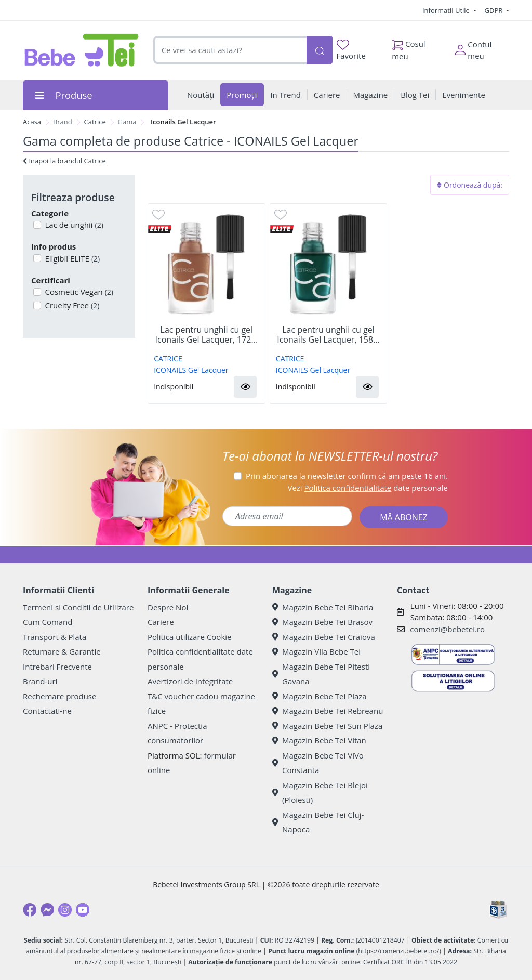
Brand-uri (40, 681)
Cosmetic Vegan (78, 292)
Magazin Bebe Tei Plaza (320, 696)
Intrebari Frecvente (57, 667)
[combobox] (230, 50)
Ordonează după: (470, 185)
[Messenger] (47, 910)
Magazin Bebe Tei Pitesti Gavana (321, 674)
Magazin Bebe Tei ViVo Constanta (318, 763)
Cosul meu (409, 47)
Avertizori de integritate (190, 681)
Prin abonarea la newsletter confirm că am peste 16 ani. (347, 476)
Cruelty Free (71, 305)
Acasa (32, 122)
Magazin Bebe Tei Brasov (322, 622)
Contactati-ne (47, 711)
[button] (245, 387)
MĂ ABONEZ (404, 517)
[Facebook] (30, 910)
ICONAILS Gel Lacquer (191, 370)
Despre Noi (168, 607)
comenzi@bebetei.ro (447, 629)
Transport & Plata (55, 637)
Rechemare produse (59, 696)
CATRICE (168, 358)
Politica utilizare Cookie (189, 637)
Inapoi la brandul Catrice (64, 161)
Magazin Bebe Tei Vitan (319, 740)
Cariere (161, 622)
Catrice (95, 122)
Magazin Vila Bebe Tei (316, 651)
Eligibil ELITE (72, 258)
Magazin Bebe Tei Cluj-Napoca (318, 822)
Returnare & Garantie (62, 651)
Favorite (351, 50)
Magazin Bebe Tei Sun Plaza (327, 726)
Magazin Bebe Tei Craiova (324, 637)
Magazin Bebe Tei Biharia (323, 607)
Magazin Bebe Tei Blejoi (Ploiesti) (320, 793)
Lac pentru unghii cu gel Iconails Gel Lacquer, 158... (328, 335)
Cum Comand (48, 622)
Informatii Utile (447, 10)
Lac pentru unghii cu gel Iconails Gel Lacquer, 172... (207, 335)
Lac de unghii (73, 225)
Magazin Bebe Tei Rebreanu (328, 711)
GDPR (495, 10)
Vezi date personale (368, 488)
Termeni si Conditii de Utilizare (78, 607)
